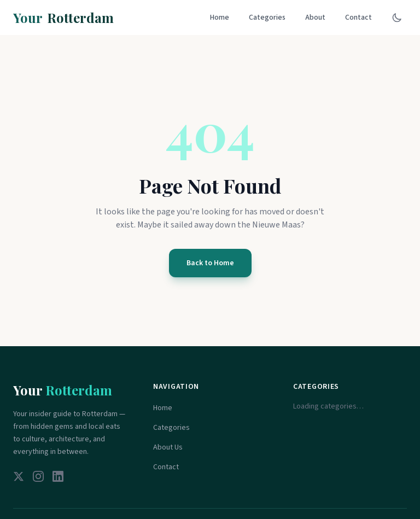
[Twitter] (19, 476)
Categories (267, 18)
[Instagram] (38, 476)
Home (220, 18)
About (315, 18)
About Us (168, 447)
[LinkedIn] (58, 476)
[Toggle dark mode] (397, 18)
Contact (358, 18)
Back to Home (210, 263)
